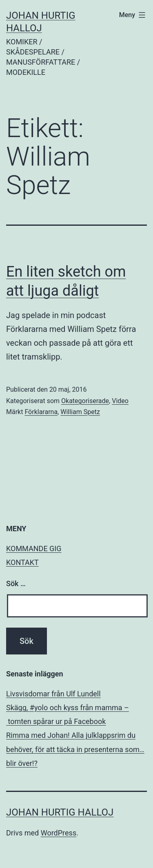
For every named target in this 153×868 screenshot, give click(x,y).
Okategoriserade (85, 401)
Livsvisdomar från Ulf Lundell (53, 694)
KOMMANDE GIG (34, 548)
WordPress (59, 833)
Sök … (16, 583)
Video (120, 401)
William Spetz (80, 412)
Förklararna (41, 412)
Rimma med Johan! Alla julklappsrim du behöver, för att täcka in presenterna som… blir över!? (75, 749)
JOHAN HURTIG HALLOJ (60, 812)
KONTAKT (22, 562)
